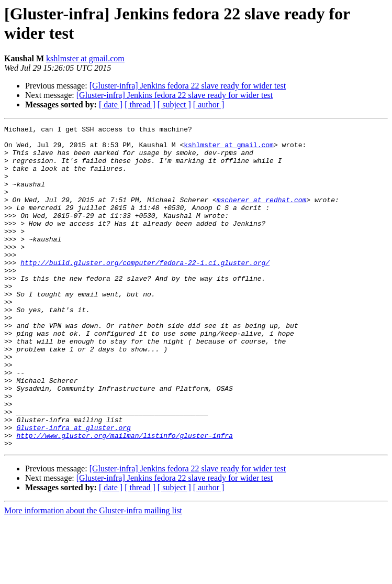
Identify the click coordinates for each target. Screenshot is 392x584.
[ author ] (209, 104)
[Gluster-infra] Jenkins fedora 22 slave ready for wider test (188, 86)
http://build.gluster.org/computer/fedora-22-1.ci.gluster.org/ (145, 291)
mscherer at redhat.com (262, 215)
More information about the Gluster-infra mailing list (93, 575)
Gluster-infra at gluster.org (73, 489)
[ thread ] (140, 104)
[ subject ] (174, 104)
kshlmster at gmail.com (85, 58)
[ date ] (111, 104)
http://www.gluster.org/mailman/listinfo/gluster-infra (124, 498)
